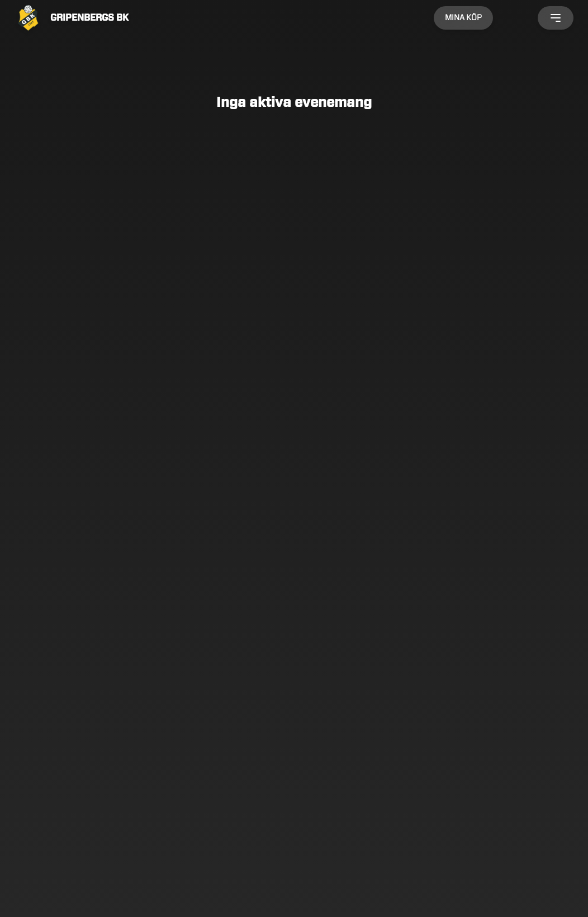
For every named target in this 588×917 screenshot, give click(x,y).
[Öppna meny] (556, 18)
